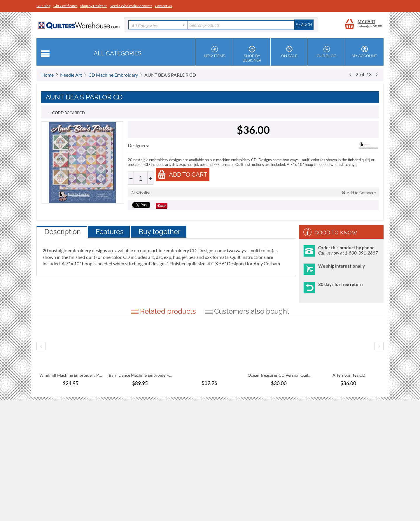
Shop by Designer (93, 6)
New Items (215, 52)
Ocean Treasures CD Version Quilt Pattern (279, 375)
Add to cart (182, 174)
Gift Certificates (65, 6)
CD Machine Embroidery (113, 75)
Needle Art (71, 75)
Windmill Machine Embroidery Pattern (71, 375)
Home (48, 75)
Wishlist (140, 193)
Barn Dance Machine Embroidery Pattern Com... (141, 375)
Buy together (159, 232)
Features (110, 232)
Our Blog (43, 6)
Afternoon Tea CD (349, 375)
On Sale (289, 52)
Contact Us (163, 6)
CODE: (58, 113)
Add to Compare (359, 193)
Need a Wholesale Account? (131, 6)
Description (63, 232)
